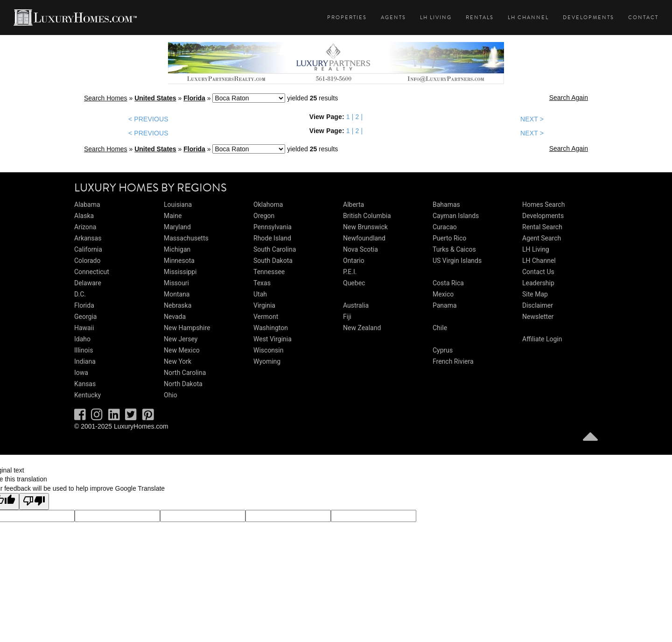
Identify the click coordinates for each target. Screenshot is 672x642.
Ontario (354, 261)
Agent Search (542, 238)
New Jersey (181, 339)
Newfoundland (364, 238)
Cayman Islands (456, 216)
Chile (440, 328)
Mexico (443, 294)
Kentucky (87, 395)
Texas (262, 283)
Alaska (84, 216)
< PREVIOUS (148, 119)
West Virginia (273, 339)
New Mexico (182, 350)
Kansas (85, 384)
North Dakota (183, 384)
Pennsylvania (273, 227)
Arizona (85, 227)
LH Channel (528, 18)
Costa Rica (448, 283)
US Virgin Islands (457, 261)
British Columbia (367, 216)
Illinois (84, 350)
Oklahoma (268, 205)
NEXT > (532, 119)
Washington (271, 328)
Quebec (354, 283)
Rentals (480, 18)
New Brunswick (365, 227)
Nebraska (178, 305)
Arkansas (88, 238)
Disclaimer (538, 305)
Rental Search (542, 227)
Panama (445, 305)
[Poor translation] (34, 501)
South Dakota (273, 261)
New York (178, 361)
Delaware (88, 283)
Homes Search (543, 205)
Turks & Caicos (454, 249)
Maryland (177, 227)
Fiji (347, 317)
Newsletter (538, 317)
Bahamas (446, 205)
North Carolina (185, 373)
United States (155, 98)
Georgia (85, 317)
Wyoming (267, 361)
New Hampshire (187, 328)
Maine (173, 216)
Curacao (445, 227)
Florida (194, 98)
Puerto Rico (449, 238)
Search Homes (106, 98)
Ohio (171, 395)
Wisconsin (268, 350)
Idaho (82, 339)
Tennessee (269, 272)
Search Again (569, 98)
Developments (588, 18)
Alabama (87, 205)
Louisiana (178, 205)
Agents (393, 18)
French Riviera (453, 361)
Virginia (264, 305)
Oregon (264, 216)
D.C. (80, 294)
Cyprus (443, 350)
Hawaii (84, 328)
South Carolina (275, 249)
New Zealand (362, 328)
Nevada (175, 317)
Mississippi (180, 272)
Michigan (177, 249)
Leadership (538, 283)
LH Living (436, 18)
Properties (347, 18)
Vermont (266, 317)
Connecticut (92, 272)
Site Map (535, 294)
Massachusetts (186, 238)
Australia (356, 305)
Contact (643, 18)
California (88, 249)
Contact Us (538, 272)
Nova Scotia (360, 249)
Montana (177, 294)
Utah (260, 294)
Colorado (87, 261)
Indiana (85, 361)
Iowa (81, 373)
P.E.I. (350, 272)
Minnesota (179, 261)
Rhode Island (272, 238)
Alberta (353, 205)
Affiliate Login (542, 339)
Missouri (176, 283)
